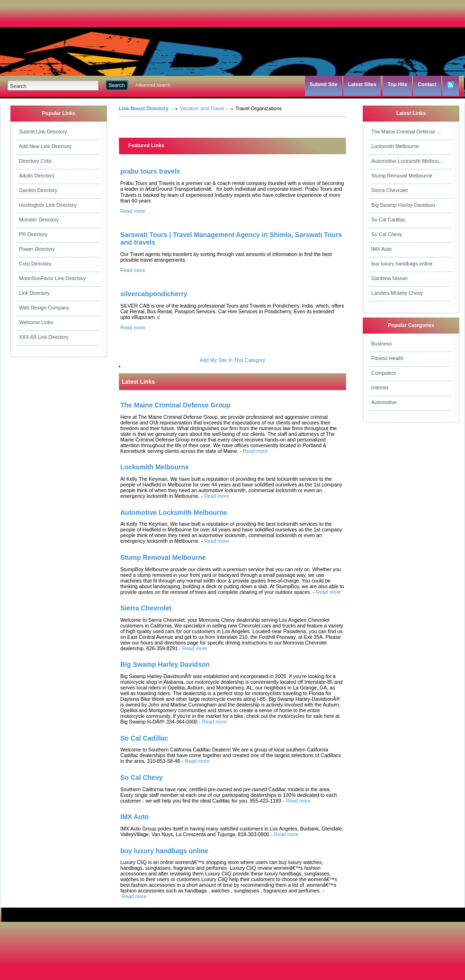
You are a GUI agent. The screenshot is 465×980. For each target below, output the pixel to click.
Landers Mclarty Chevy (397, 293)
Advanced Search (153, 85)
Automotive (384, 402)
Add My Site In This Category (232, 360)
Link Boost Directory (144, 108)
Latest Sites (362, 84)
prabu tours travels (150, 171)
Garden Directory (38, 190)
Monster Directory (39, 220)
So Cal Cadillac (389, 220)
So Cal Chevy (387, 234)
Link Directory (34, 293)
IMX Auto (381, 249)
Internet (380, 388)
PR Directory (33, 234)
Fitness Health (387, 358)
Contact (427, 84)
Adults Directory (37, 176)
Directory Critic (36, 161)
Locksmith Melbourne (395, 146)
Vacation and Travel (202, 108)
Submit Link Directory (43, 132)
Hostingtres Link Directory (48, 205)
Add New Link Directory (45, 146)
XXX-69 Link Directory (44, 337)
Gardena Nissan (389, 278)
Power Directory (37, 249)
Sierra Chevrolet (389, 190)
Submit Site (324, 84)
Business (381, 344)
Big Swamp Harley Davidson (403, 205)
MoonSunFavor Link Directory (52, 278)
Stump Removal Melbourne (402, 176)
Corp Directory (35, 264)
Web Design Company (44, 308)
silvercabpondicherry (154, 294)
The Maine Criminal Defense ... (406, 132)
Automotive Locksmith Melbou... (407, 161)
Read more (133, 211)
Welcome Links (36, 322)
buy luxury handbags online (402, 264)
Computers (384, 373)
